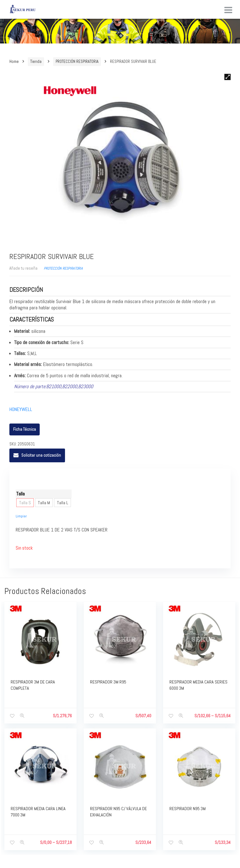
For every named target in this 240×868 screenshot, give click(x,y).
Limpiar (21, 516)
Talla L (62, 503)
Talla (20, 494)
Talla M (44, 503)
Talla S (25, 503)
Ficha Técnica (25, 429)
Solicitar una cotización (41, 455)
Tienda (36, 61)
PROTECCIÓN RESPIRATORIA (77, 61)
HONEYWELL (21, 409)
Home (14, 61)
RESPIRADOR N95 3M (187, 809)
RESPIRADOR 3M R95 (108, 682)
